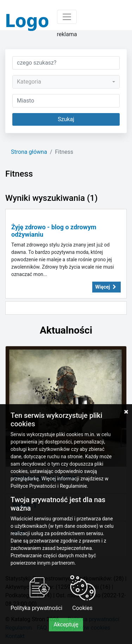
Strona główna (29, 152)
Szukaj (66, 119)
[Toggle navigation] (67, 17)
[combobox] (66, 82)
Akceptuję (66, 625)
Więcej (107, 287)
